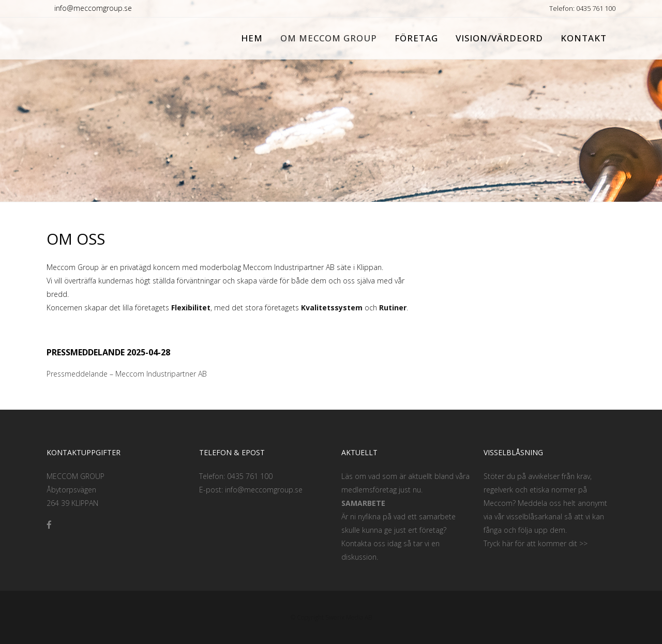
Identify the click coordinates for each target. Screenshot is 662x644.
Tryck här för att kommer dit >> (536, 543)
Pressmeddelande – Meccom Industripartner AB (128, 374)
